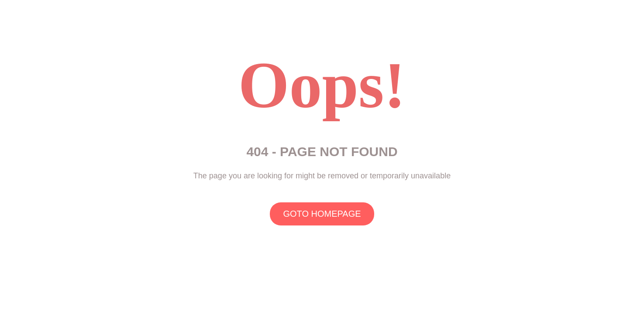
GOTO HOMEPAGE (322, 214)
